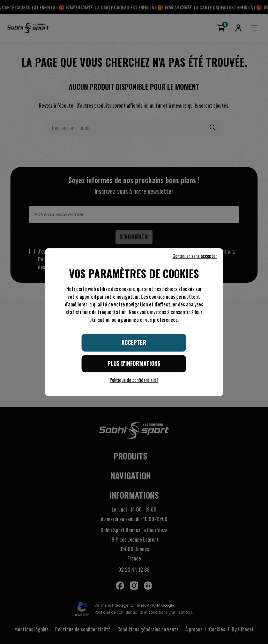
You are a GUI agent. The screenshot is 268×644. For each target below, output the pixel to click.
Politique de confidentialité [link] (134, 380)
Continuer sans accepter (195, 256)
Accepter (134, 342)
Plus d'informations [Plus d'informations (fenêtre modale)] (134, 363)
